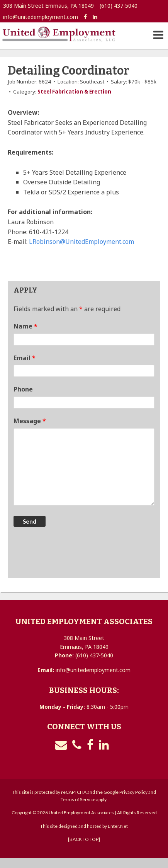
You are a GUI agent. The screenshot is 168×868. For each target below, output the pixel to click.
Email (25, 358)
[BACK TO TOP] (84, 839)
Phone (23, 389)
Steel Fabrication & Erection (74, 92)
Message (30, 421)
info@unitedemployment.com (41, 17)
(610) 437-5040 (119, 6)
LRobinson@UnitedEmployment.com (81, 242)
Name (25, 326)
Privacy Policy (133, 792)
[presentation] (72, 553)
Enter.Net (118, 826)
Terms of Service (78, 799)
